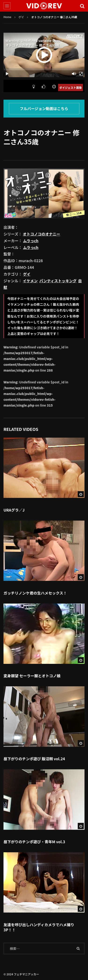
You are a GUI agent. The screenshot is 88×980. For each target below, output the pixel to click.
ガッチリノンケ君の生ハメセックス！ (35, 593)
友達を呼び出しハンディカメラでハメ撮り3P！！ (39, 927)
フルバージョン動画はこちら (44, 108)
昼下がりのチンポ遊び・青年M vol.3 (34, 842)
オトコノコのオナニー (42, 234)
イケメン (30, 281)
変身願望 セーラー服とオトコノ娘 (32, 676)
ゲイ (21, 17)
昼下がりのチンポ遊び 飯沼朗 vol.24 (34, 759)
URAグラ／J (14, 510)
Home (7, 17)
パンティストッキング (58, 281)
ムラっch (31, 241)
